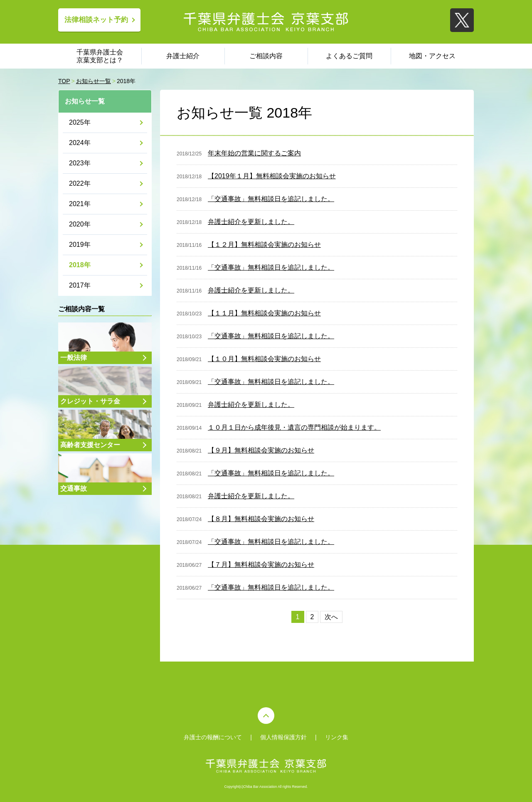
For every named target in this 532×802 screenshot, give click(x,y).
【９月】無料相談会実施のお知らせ (261, 450)
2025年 (80, 122)
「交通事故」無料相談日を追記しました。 (271, 199)
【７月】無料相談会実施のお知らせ (261, 565)
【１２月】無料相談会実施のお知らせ (264, 245)
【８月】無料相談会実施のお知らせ (261, 519)
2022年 (80, 183)
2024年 (80, 143)
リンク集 (337, 737)
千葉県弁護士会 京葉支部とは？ (100, 56)
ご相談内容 (266, 56)
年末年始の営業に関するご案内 (254, 153)
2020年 (80, 224)
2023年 (80, 163)
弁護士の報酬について (213, 737)
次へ (331, 617)
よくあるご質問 (349, 56)
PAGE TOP (266, 716)
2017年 (80, 285)
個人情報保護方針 (283, 737)
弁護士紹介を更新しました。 (251, 222)
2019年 (80, 245)
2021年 (80, 204)
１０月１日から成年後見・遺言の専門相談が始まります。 (294, 427)
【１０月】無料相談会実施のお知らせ (264, 359)
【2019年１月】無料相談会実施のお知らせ (272, 176)
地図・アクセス (432, 56)
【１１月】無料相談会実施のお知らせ (264, 313)
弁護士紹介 (183, 56)
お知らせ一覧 (85, 101)
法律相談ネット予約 (96, 20)
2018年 (80, 265)
